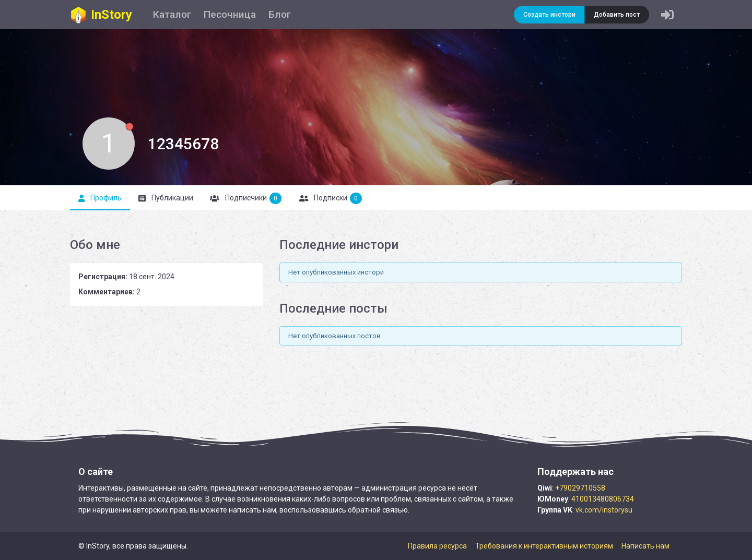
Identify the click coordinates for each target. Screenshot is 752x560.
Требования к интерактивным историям (544, 546)
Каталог (172, 14)
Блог (280, 14)
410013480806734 (603, 499)
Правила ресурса (437, 546)
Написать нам (645, 546)
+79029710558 (580, 488)
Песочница (230, 14)
